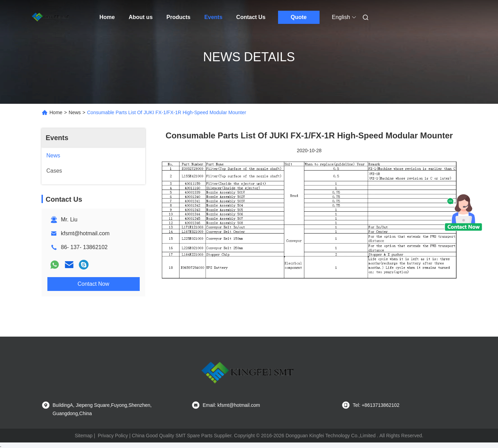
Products (178, 17)
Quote (298, 17)
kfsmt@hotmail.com (85, 233)
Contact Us (251, 17)
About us (141, 17)
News (75, 112)
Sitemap (84, 436)
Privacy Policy (113, 436)
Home (107, 17)
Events (213, 17)
